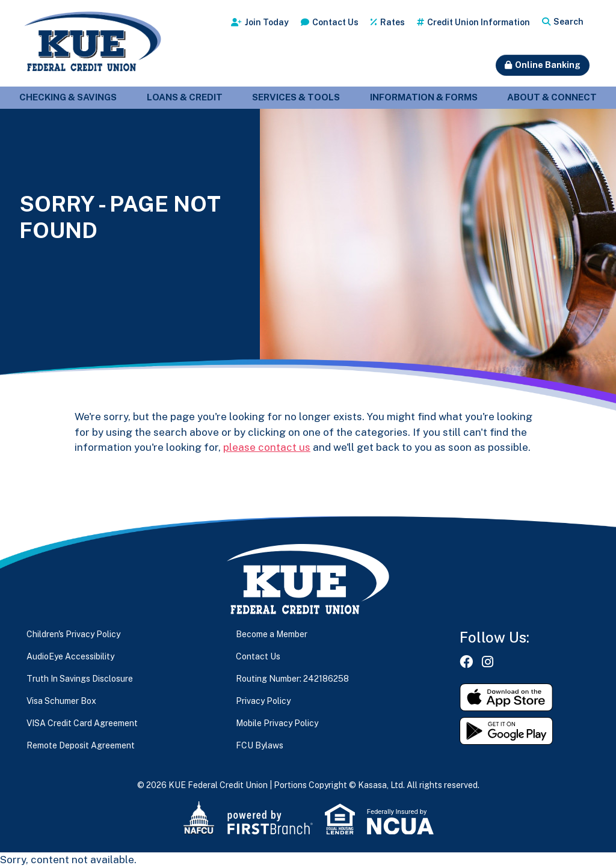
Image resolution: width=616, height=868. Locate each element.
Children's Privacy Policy (73, 634)
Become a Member (272, 634)
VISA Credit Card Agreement (82, 723)
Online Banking (548, 65)
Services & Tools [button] (296, 97)
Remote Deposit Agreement (81, 745)
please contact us (267, 447)
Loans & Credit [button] (185, 97)
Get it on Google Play (507, 731)
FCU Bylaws (260, 745)
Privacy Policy (263, 701)
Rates (393, 22)
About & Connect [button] (552, 97)
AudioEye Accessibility (70, 656)
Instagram (488, 662)
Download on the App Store (507, 697)
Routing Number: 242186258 (292, 679)
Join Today (267, 22)
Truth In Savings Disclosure (80, 679)
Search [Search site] (568, 22)
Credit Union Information (479, 22)
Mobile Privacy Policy (277, 723)
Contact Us (335, 22)
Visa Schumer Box (61, 701)
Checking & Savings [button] (68, 97)
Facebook (466, 662)
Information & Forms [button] (424, 97)
